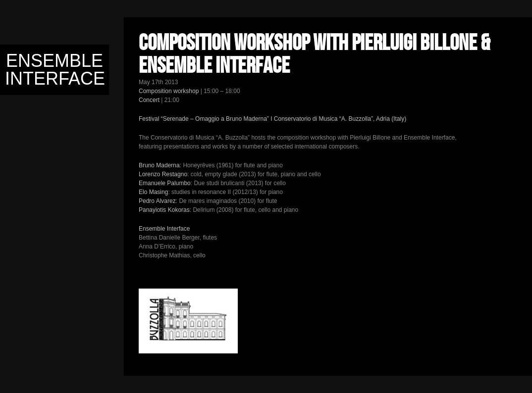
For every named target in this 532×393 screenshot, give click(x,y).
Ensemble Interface (55, 70)
